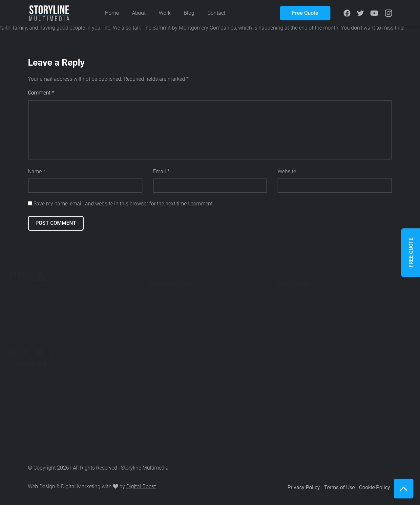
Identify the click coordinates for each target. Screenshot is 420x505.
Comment (41, 93)
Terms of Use (339, 487)
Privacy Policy (304, 487)
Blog (189, 13)
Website (287, 171)
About (139, 13)
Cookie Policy (375, 487)
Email (161, 171)
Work (165, 13)
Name (37, 171)
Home (112, 13)
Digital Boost (141, 486)
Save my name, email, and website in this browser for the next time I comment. (124, 204)
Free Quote (305, 13)
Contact (216, 13)
